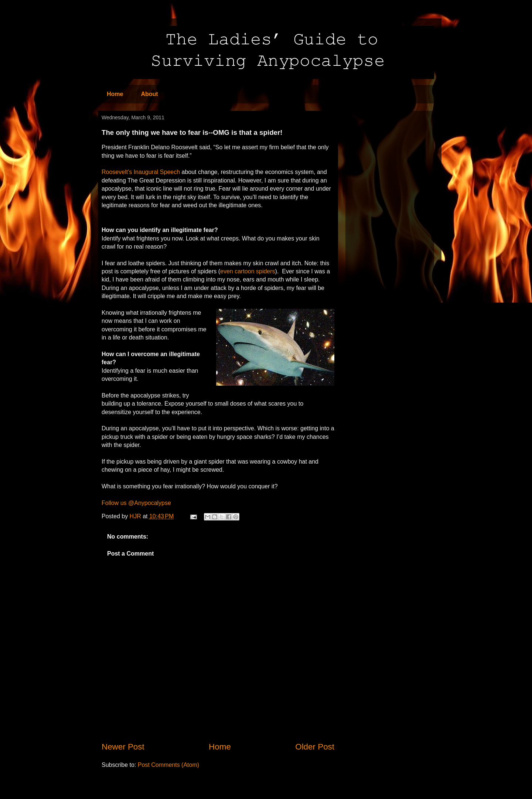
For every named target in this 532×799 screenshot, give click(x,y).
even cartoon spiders (248, 271)
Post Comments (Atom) (168, 765)
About (149, 94)
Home (115, 94)
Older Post (315, 747)
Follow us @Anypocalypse (136, 503)
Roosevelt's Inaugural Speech (141, 172)
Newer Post (123, 747)
